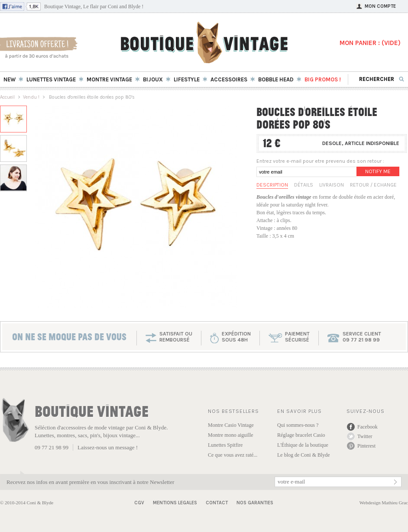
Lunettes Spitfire (225, 445)
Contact (217, 503)
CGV (139, 503)
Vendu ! (31, 97)
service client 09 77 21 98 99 (362, 337)
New (10, 79)
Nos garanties (255, 503)
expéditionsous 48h (236, 337)
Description (272, 185)
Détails (304, 185)
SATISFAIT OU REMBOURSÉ (176, 337)
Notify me (378, 171)
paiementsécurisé (297, 337)
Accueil (7, 97)
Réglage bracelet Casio (301, 435)
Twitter (365, 436)
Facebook (368, 427)
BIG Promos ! (323, 79)
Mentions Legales (175, 503)
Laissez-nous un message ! (108, 447)
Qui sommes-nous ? (298, 425)
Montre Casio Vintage (231, 425)
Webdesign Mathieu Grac (384, 503)
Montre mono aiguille (231, 435)
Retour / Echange (373, 185)
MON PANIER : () (370, 43)
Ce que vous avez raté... (233, 455)
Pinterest (366, 446)
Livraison (332, 185)
